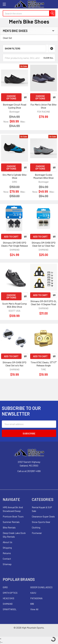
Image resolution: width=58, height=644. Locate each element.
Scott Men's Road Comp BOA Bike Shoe (15, 305)
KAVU (33, 593)
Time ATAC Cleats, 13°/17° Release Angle (44, 364)
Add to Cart (11, 236)
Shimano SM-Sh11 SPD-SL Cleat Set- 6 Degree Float (44, 303)
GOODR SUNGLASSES (41, 587)
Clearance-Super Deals (43, 516)
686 (32, 604)
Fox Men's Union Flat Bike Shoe (43, 106)
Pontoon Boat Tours (13, 516)
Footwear (37, 533)
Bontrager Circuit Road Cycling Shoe (15, 106)
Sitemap (7, 564)
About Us (7, 542)
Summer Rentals (11, 522)
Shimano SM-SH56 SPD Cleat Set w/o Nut (14, 364)
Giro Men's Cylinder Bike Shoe (15, 176)
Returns (7, 553)
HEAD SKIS (8, 598)
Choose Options (11, 97)
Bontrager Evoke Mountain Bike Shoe (43, 176)
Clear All (48, 58)
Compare (25, 97)
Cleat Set (7, 38)
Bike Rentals (9, 527)
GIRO (5, 587)
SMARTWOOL (10, 609)
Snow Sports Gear (41, 522)
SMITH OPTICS (10, 593)
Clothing (36, 527)
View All (34, 609)
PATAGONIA (36, 598)
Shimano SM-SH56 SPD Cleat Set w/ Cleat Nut (44, 244)
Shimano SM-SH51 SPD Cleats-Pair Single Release (15, 244)
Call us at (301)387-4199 (29, 471)
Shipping (7, 548)
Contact (7, 559)
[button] (52, 49)
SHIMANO (8, 604)
